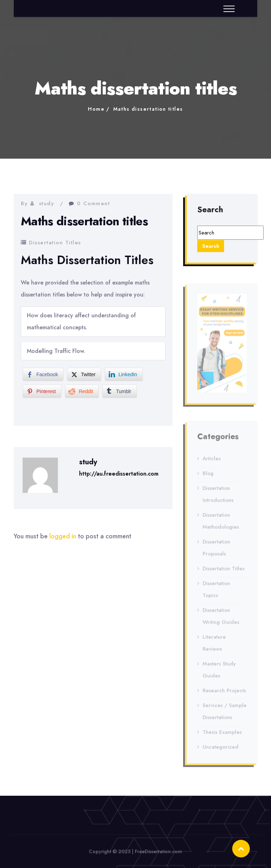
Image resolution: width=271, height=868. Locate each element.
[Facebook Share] (43, 374)
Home (96, 109)
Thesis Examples (222, 734)
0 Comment (94, 203)
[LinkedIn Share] (124, 374)
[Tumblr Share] (120, 391)
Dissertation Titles (55, 243)
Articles (212, 460)
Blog (208, 475)
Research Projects (224, 692)
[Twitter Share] (84, 374)
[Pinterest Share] (42, 391)
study (47, 203)
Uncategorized (221, 749)
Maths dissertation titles (148, 109)
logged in (63, 536)
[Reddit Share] (82, 391)
